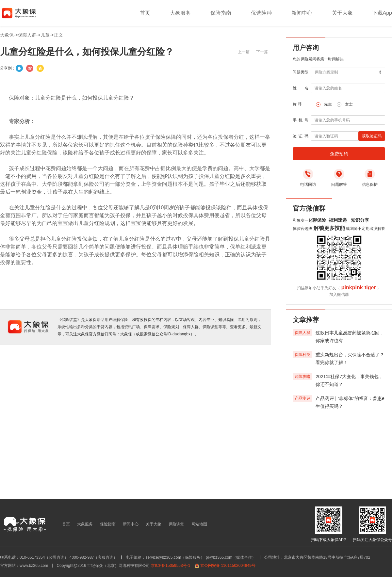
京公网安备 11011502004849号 (228, 566)
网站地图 (199, 524)
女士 (349, 104)
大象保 (7, 35)
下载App (382, 13)
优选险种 (261, 13)
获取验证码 (372, 136)
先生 (328, 104)
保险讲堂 (176, 524)
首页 (145, 13)
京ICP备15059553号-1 (171, 566)
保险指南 (221, 13)
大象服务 (180, 13)
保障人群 (27, 35)
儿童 (45, 35)
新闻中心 (302, 13)
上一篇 (244, 52)
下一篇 (262, 52)
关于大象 (342, 13)
